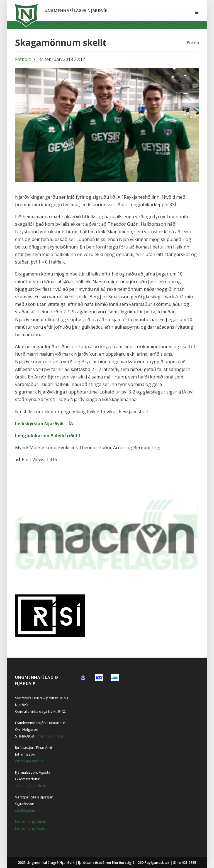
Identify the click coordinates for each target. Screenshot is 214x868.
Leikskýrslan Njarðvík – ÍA (44, 424)
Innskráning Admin (31, 822)
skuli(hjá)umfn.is (29, 810)
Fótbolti (23, 59)
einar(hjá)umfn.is (29, 761)
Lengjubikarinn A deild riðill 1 (48, 436)
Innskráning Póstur (31, 828)
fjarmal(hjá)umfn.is (31, 786)
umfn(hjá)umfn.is (50, 736)
